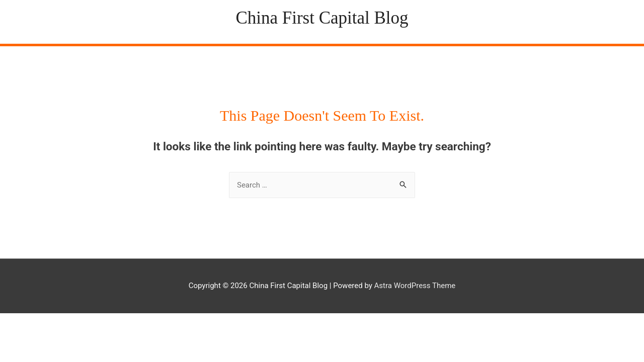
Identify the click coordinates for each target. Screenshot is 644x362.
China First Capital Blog (322, 18)
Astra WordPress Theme (415, 286)
